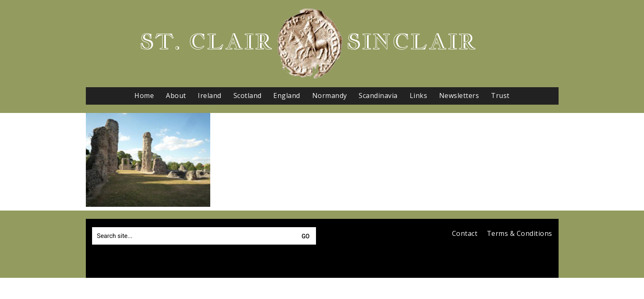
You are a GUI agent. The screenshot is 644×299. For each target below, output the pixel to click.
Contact (465, 234)
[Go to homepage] (310, 44)
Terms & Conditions (520, 234)
